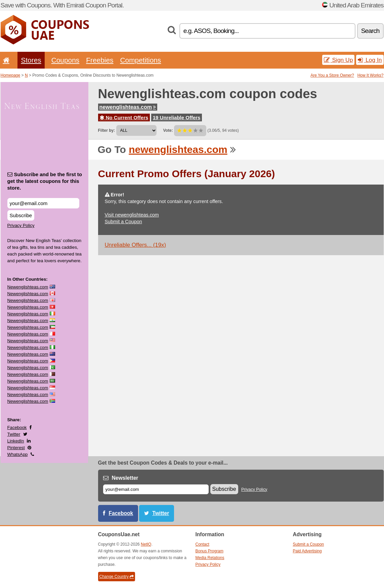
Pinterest (16, 448)
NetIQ (146, 544)
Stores (31, 60)
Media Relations (210, 558)
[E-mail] (156, 489)
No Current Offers (124, 117)
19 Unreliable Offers (177, 117)
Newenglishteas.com (28, 287)
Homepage (11, 75)
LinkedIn (16, 441)
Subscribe (21, 215)
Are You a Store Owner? (332, 75)
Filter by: (107, 130)
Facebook (17, 427)
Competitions (140, 60)
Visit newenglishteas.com (132, 215)
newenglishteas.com (128, 107)
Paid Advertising (307, 551)
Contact (202, 544)
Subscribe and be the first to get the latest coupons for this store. (45, 181)
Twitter (14, 434)
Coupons (66, 60)
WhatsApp (18, 454)
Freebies (100, 60)
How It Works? (371, 75)
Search (370, 31)
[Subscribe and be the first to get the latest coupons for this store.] (43, 203)
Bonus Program (209, 551)
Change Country (117, 577)
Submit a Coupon (123, 222)
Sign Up (338, 60)
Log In (370, 60)
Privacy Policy (21, 225)
